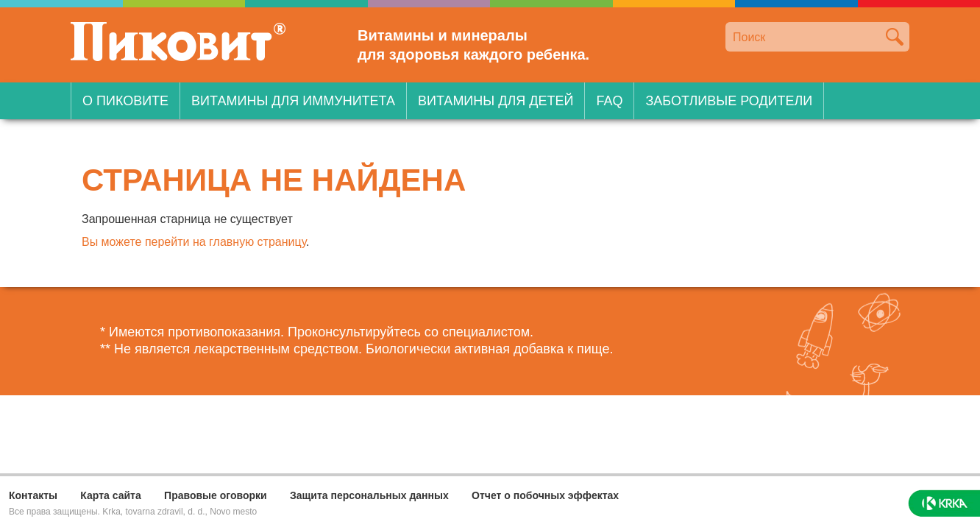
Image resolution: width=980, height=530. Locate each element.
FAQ (609, 101)
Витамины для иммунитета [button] (293, 101)
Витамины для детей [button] (496, 101)
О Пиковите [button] (125, 101)
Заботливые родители (729, 101)
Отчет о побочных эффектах (545, 495)
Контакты (33, 495)
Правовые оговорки (216, 495)
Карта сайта (110, 495)
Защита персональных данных (369, 495)
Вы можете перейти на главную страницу (194, 242)
